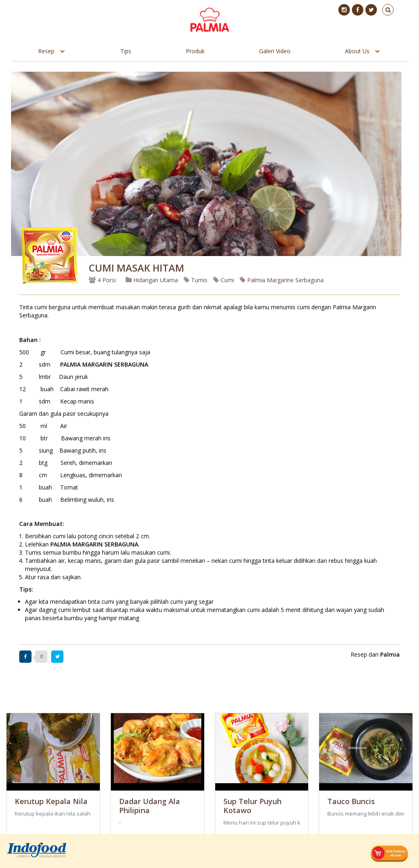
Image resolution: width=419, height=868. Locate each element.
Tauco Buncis (351, 801)
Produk (195, 51)
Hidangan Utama (153, 280)
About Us (357, 51)
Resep (46, 51)
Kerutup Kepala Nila (51, 801)
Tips (126, 51)
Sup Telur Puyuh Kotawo (252, 806)
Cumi (224, 280)
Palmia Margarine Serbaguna (282, 280)
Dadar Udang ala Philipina (150, 806)
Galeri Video (275, 51)
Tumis (196, 280)
